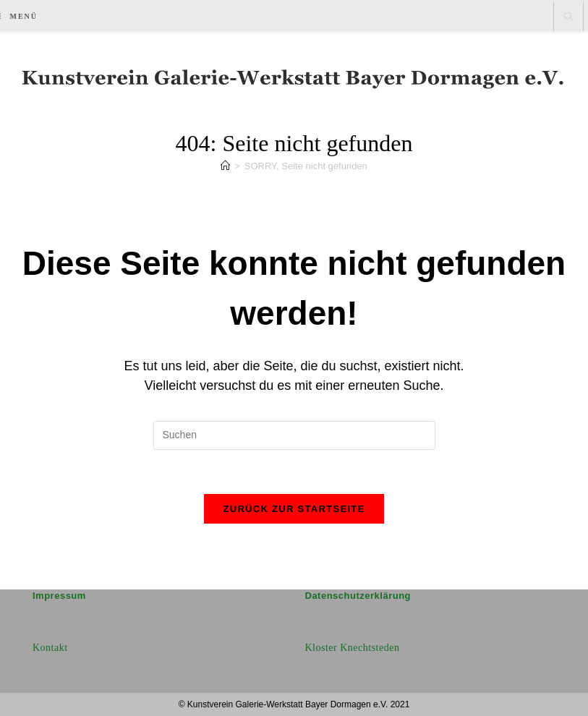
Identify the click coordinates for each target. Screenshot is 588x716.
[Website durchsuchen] (568, 17)
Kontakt (50, 648)
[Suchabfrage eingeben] (294, 435)
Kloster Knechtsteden (353, 648)
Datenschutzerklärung (358, 596)
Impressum (59, 596)
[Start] (225, 166)
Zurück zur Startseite (294, 509)
